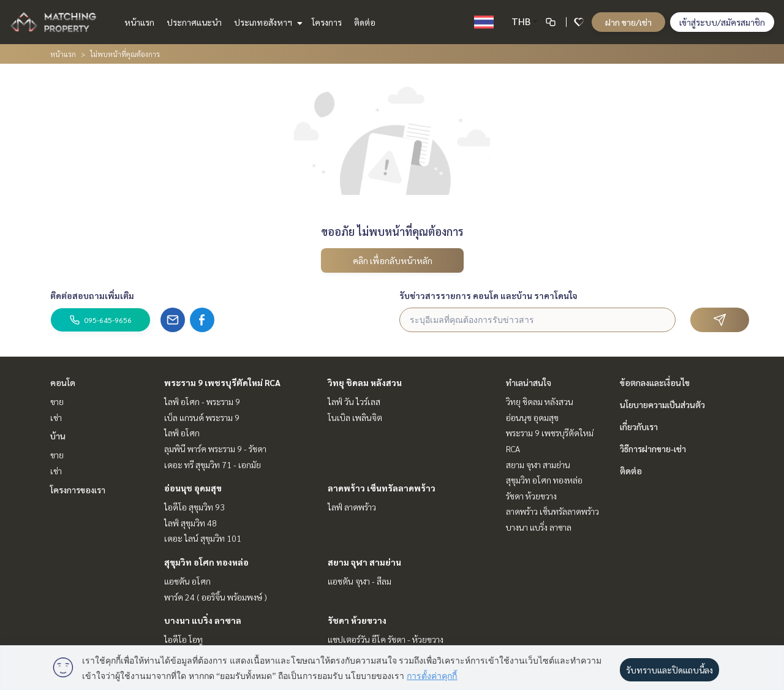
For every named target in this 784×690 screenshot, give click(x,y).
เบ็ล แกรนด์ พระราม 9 (202, 417)
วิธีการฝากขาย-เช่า (653, 449)
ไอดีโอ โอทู (183, 639)
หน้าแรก (139, 22)
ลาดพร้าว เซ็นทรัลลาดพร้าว (382, 488)
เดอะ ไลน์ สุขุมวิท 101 (203, 538)
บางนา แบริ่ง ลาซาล (203, 620)
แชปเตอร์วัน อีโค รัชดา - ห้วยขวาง (386, 639)
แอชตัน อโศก (187, 581)
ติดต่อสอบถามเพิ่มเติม (92, 295)
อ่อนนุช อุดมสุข (193, 488)
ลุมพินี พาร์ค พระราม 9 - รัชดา (215, 449)
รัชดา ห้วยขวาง (357, 620)
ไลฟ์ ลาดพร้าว (352, 507)
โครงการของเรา (78, 490)
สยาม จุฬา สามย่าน (364, 562)
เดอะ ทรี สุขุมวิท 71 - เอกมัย (213, 464)
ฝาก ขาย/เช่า (628, 22)
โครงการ (327, 22)
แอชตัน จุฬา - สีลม (360, 581)
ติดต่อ (365, 22)
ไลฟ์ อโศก (182, 433)
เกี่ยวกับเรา (639, 427)
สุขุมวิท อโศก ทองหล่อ (206, 562)
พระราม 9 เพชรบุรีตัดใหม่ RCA (222, 382)
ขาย (57, 401)
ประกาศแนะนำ (194, 22)
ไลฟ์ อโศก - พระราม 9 (202, 401)
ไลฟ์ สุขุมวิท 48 (190, 523)
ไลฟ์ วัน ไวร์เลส (354, 401)
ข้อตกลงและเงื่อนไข (655, 382)
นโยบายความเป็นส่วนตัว (662, 404)
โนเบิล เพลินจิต (355, 417)
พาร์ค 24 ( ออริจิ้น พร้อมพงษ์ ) (216, 597)
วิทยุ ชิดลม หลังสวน (365, 382)
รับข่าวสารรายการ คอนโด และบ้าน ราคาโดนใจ (488, 295)
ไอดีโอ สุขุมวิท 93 (194, 507)
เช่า (56, 417)
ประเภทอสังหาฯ (267, 22)
